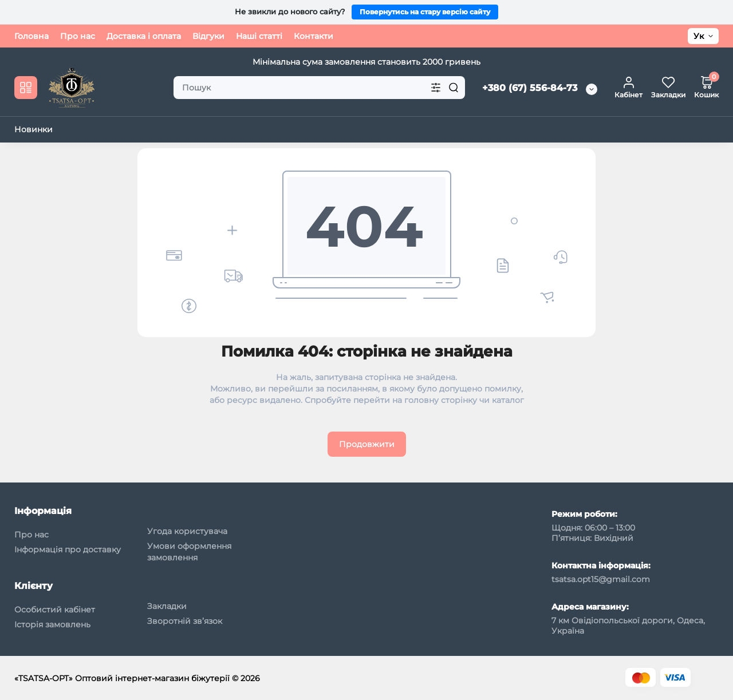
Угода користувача (187, 531)
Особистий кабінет (55, 610)
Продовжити (367, 444)
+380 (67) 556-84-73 (530, 88)
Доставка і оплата (144, 36)
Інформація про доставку (68, 549)
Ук (699, 36)
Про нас (78, 36)
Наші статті (259, 36)
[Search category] (436, 88)
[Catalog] (26, 88)
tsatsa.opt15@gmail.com (601, 579)
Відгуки (208, 36)
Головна (31, 36)
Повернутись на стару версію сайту (425, 12)
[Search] (454, 88)
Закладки (167, 606)
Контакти (314, 36)
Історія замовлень (52, 624)
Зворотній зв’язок (185, 621)
